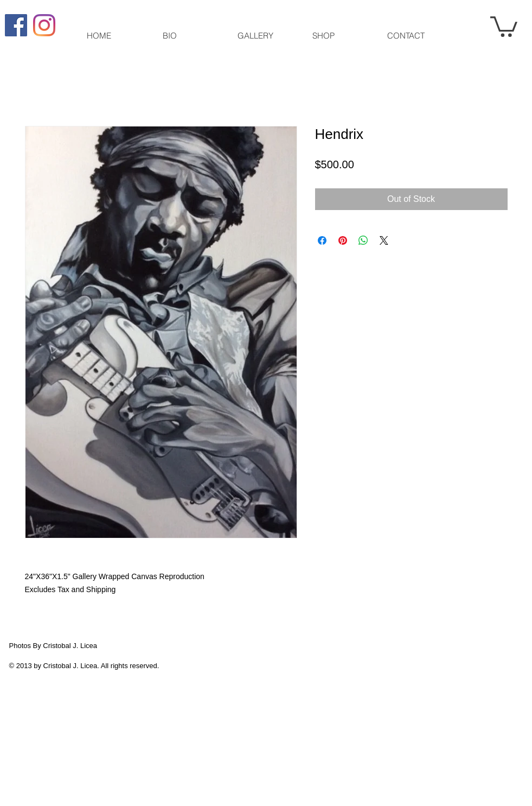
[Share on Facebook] (322, 240)
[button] (504, 26)
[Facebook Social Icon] (16, 25)
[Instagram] (44, 25)
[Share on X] (384, 240)
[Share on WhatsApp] (363, 240)
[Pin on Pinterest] (343, 240)
